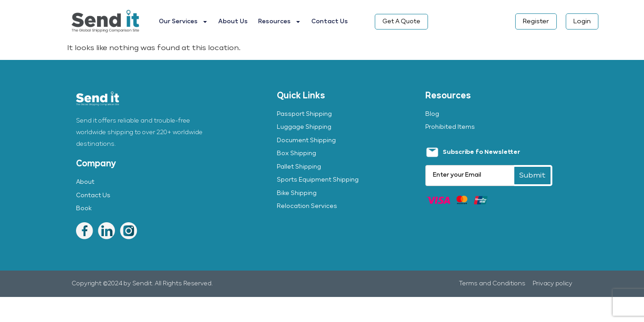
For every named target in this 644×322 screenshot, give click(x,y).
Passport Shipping (304, 114)
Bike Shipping (297, 193)
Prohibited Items (450, 127)
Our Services (183, 22)
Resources (280, 22)
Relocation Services (307, 206)
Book (84, 209)
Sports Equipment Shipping (318, 180)
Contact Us (330, 22)
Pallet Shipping (299, 167)
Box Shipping (297, 154)
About (85, 182)
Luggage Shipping (304, 127)
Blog (432, 114)
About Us (233, 22)
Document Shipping (306, 141)
